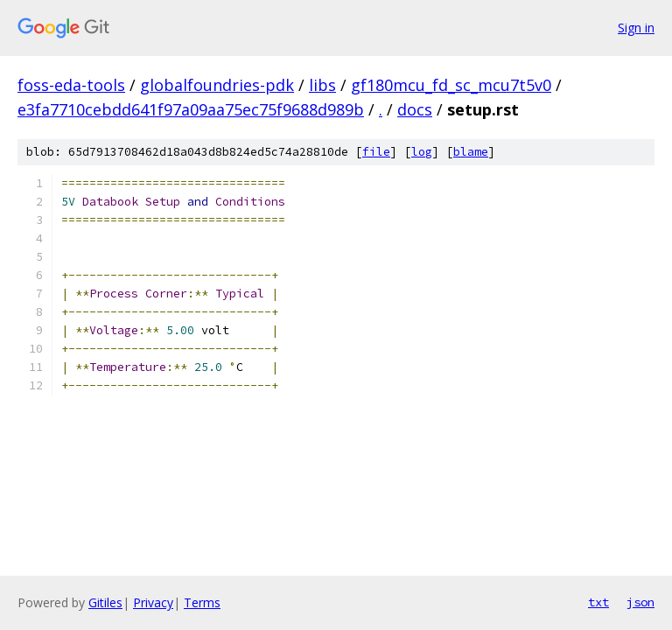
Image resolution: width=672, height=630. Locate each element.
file (376, 152)
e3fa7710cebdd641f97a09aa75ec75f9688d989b (191, 109)
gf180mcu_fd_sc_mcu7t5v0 (451, 85)
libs (322, 85)
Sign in (636, 28)
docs (415, 109)
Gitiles (105, 602)
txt (598, 602)
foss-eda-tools (71, 85)
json (640, 602)
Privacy (153, 602)
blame (471, 152)
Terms (202, 602)
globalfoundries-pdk (217, 85)
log (422, 152)
